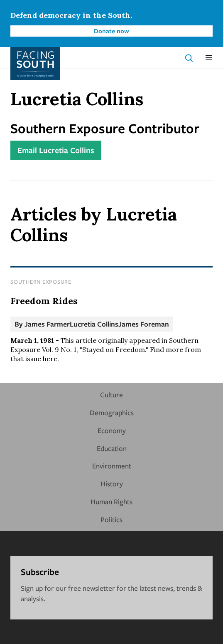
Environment (112, 466)
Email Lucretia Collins (56, 150)
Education (112, 448)
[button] (209, 58)
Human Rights (111, 502)
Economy (112, 430)
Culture (111, 395)
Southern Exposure (41, 282)
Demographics (112, 412)
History (112, 484)
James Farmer (47, 324)
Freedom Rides (44, 301)
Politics (111, 519)
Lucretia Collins (94, 324)
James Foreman (144, 324)
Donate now (111, 31)
